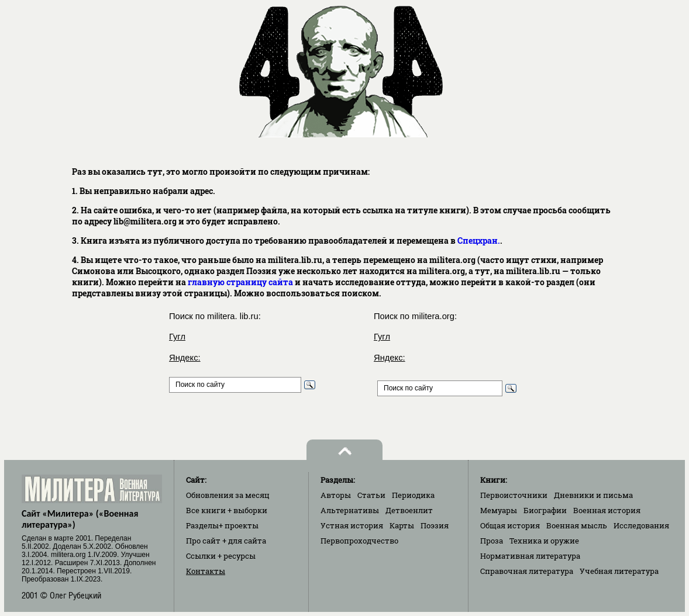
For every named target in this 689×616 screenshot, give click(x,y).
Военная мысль (577, 525)
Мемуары (499, 510)
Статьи (371, 495)
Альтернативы (350, 510)
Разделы (222, 525)
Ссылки (221, 556)
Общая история (510, 525)
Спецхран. (479, 240)
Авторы (336, 495)
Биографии (545, 510)
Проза (492, 541)
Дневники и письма (593, 495)
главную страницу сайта (240, 282)
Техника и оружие (544, 541)
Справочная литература (527, 571)
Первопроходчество (359, 541)
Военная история (607, 510)
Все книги (227, 510)
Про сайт (226, 541)
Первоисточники (514, 495)
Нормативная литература (530, 556)
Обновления (228, 495)
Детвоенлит (409, 510)
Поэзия (435, 525)
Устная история (352, 525)
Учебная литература (619, 571)
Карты (402, 525)
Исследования (641, 525)
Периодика (413, 495)
